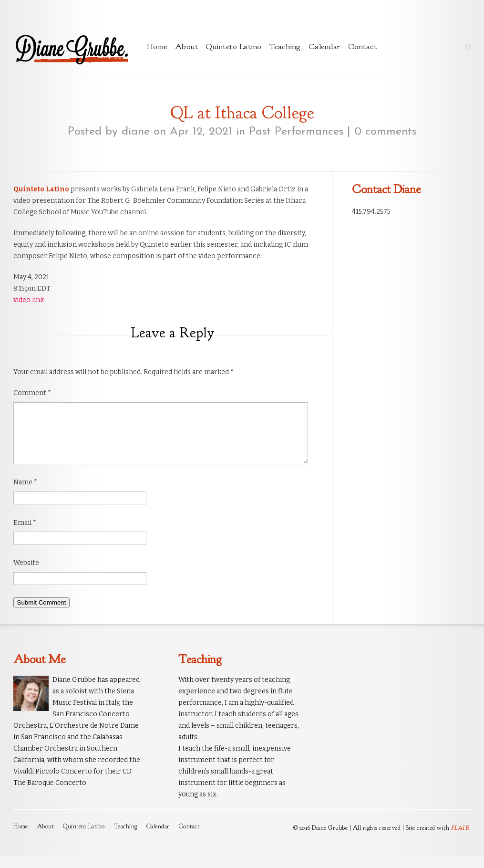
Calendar (324, 47)
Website (26, 574)
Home (157, 47)
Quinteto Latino (234, 47)
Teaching (285, 47)
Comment (32, 393)
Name (25, 494)
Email (25, 534)
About (187, 47)
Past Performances (296, 132)
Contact (363, 47)
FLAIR (460, 839)
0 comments (385, 132)
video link (29, 300)
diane (136, 132)
